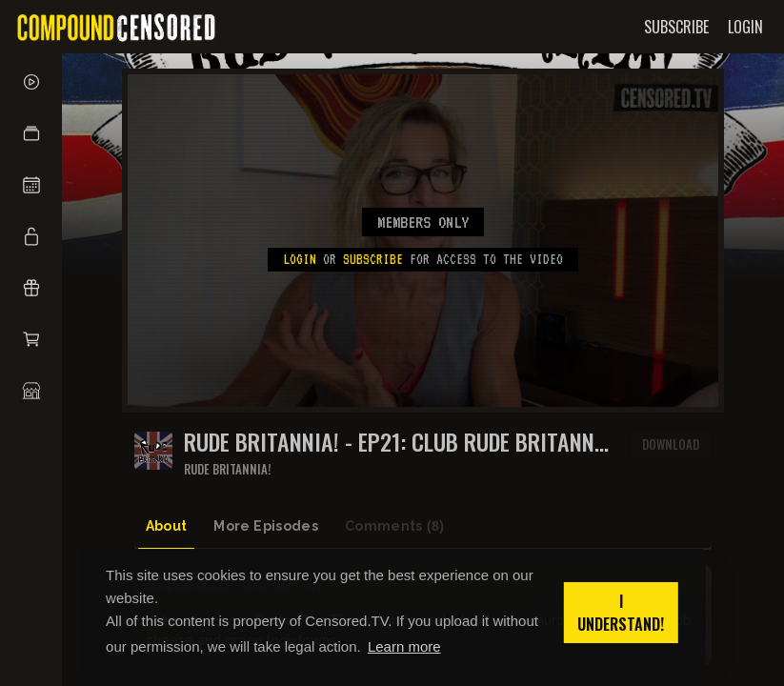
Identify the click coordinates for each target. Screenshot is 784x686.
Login (300, 259)
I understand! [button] (621, 613)
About (167, 526)
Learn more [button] (404, 646)
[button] (31, 133)
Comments (394, 526)
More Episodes (266, 526)
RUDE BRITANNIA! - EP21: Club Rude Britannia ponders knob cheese (399, 442)
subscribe (373, 259)
